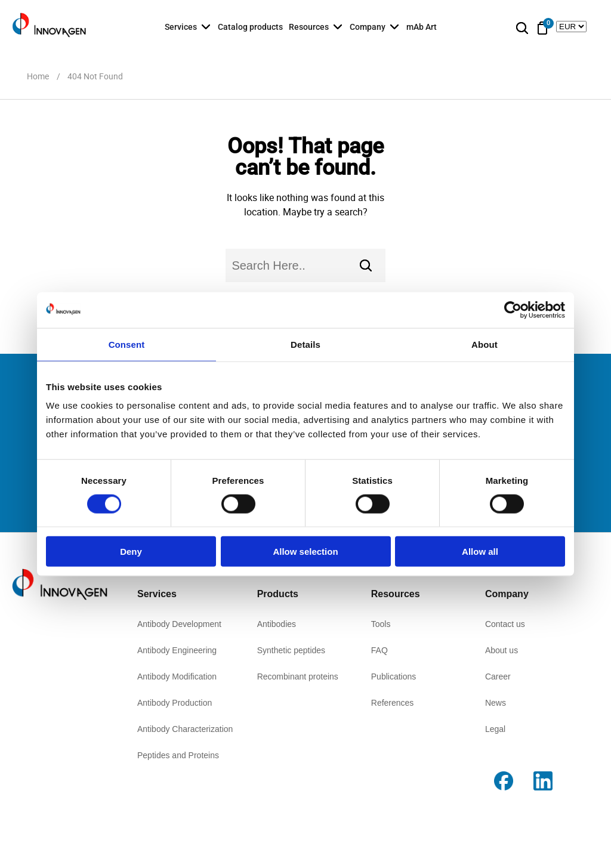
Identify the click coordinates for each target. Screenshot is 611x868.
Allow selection (305, 552)
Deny (131, 552)
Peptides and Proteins (178, 755)
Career (498, 677)
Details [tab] (305, 344)
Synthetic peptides (291, 650)
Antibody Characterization (185, 729)
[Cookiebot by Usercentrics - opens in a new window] (513, 310)
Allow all (480, 552)
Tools (381, 624)
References (393, 703)
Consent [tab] (127, 344)
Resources (309, 27)
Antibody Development (179, 624)
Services (181, 27)
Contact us (505, 624)
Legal (495, 729)
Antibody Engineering (177, 650)
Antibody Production (175, 703)
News (496, 703)
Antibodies (277, 624)
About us (502, 650)
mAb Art (422, 27)
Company (368, 27)
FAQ (379, 650)
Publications (394, 677)
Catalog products (250, 27)
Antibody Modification (177, 677)
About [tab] (485, 344)
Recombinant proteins (298, 677)
